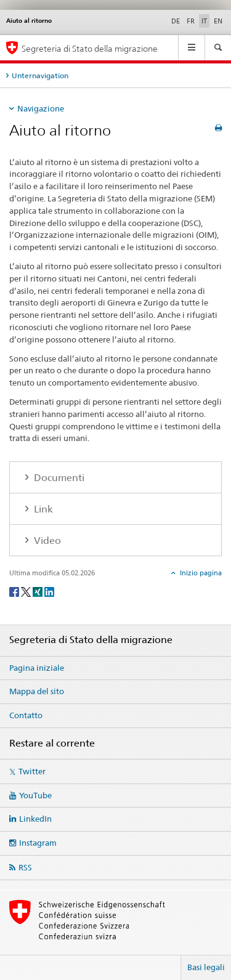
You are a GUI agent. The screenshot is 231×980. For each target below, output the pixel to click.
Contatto (26, 715)
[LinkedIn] (49, 591)
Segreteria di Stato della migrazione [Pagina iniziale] (90, 48)
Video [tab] (46, 541)
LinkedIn (35, 819)
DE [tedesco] (176, 21)
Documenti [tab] (58, 478)
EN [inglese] (218, 21)
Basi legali (206, 967)
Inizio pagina (200, 573)
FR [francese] (191, 21)
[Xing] (38, 591)
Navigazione (41, 108)
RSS (25, 867)
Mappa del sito (37, 691)
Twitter (32, 771)
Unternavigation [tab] (40, 75)
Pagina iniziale (37, 668)
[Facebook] (15, 591)
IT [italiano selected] (204, 21)
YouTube (35, 795)
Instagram (38, 843)
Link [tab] (42, 509)
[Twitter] (27, 591)
